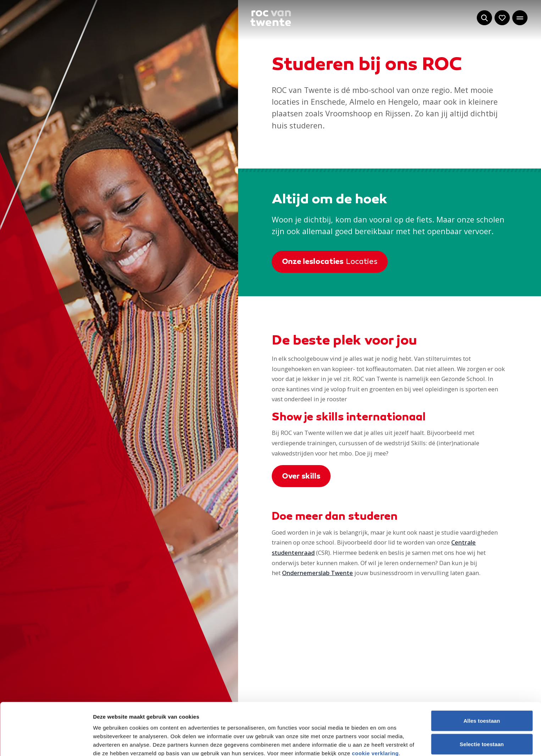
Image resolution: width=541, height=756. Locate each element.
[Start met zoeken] (484, 18)
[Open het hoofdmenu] (520, 18)
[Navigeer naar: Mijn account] (502, 18)
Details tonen (383, 742)
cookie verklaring (375, 701)
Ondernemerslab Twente (318, 573)
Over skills (301, 477)
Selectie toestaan (482, 692)
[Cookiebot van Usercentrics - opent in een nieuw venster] (46, 742)
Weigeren (482, 715)
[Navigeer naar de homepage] (270, 18)
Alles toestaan (482, 669)
